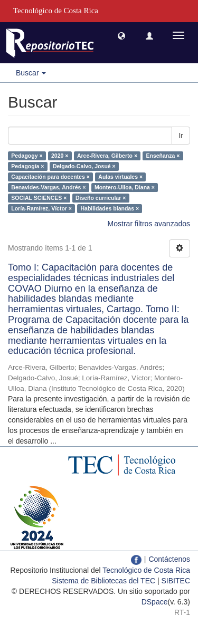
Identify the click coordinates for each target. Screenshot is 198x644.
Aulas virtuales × (120, 177)
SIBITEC (176, 581)
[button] (121, 35)
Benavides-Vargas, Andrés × (48, 187)
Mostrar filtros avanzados (149, 224)
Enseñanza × (163, 156)
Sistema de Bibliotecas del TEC (103, 581)
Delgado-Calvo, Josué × (84, 166)
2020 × (60, 156)
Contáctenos (169, 559)
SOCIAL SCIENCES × (39, 198)
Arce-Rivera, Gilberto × (107, 156)
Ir (181, 136)
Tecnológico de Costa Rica (146, 570)
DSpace (155, 602)
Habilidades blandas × (110, 208)
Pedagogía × (27, 166)
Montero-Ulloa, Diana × (125, 187)
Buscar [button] (31, 73)
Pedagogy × (27, 156)
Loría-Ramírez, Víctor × (41, 208)
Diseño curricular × (101, 198)
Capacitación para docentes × (50, 177)
